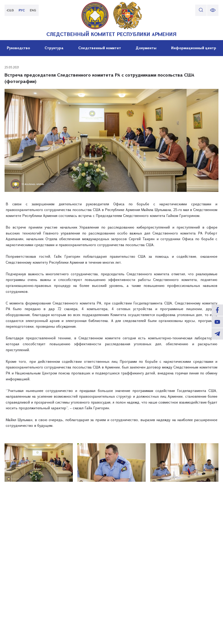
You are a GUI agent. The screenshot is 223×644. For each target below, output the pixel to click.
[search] (201, 10)
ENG (33, 10)
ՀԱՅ (10, 10)
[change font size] (213, 10)
